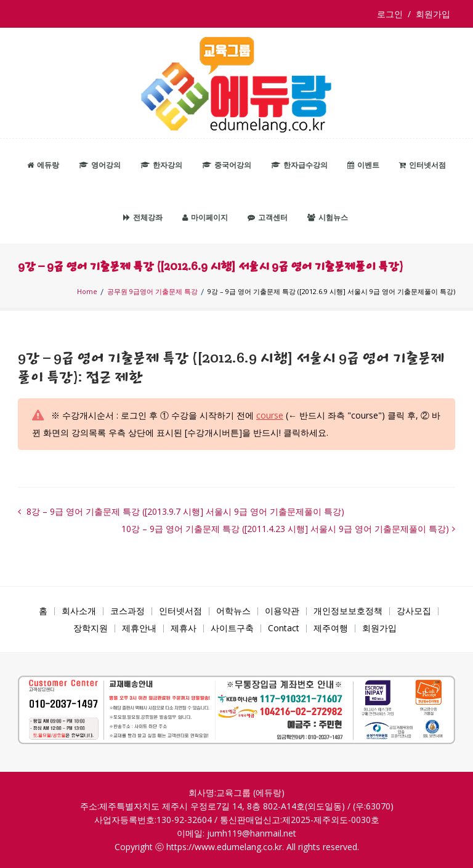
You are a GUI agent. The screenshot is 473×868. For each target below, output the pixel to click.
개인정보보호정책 (348, 611)
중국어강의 (227, 165)
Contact (284, 628)
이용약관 (282, 611)
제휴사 (184, 628)
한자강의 (161, 165)
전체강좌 (143, 217)
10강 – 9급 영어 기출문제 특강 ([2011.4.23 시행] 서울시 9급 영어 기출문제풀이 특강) (285, 529)
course (270, 415)
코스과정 (127, 611)
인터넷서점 (422, 165)
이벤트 (363, 165)
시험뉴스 (328, 217)
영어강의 (100, 165)
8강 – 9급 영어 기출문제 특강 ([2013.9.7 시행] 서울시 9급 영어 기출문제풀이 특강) (184, 511)
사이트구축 (232, 628)
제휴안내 (139, 628)
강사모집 (414, 611)
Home (87, 291)
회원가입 (433, 14)
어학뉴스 (233, 611)
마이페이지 (205, 217)
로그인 (392, 14)
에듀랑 (43, 165)
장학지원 (91, 628)
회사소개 (79, 611)
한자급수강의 (299, 165)
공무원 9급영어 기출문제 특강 (152, 291)
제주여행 (331, 628)
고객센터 (268, 217)
